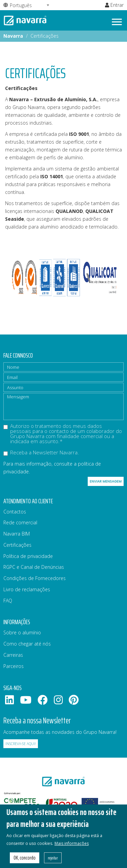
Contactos (15, 512)
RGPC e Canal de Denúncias (34, 567)
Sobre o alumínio (22, 632)
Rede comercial (20, 522)
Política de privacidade (28, 556)
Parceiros (14, 666)
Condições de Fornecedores (35, 578)
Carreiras (13, 655)
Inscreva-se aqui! (21, 744)
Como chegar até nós (27, 644)
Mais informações (72, 849)
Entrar (114, 5)
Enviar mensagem (106, 481)
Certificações (17, 545)
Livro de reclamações (27, 589)
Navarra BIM (17, 534)
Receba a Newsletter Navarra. (41, 453)
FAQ (8, 601)
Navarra (13, 36)
